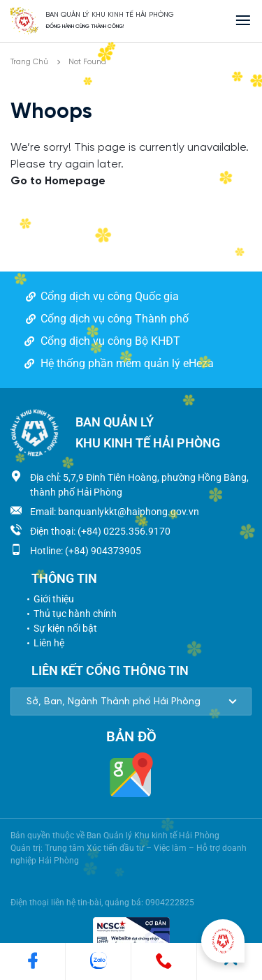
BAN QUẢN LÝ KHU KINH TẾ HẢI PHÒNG (110, 15)
